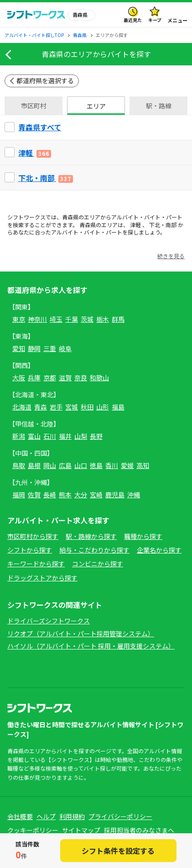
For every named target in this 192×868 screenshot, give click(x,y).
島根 (34, 465)
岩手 (56, 407)
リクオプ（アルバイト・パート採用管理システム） (81, 634)
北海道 (22, 407)
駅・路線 (159, 106)
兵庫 (34, 378)
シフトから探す (30, 550)
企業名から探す (159, 550)
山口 (81, 465)
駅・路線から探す (91, 536)
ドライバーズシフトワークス (49, 621)
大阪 (19, 378)
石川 (50, 436)
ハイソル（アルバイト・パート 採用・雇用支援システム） (91, 646)
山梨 (81, 436)
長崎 (50, 495)
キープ (155, 20)
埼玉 (56, 319)
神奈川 (37, 319)
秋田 (87, 407)
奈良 (81, 378)
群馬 (118, 319)
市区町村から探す (33, 536)
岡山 (50, 465)
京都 (50, 378)
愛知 (19, 348)
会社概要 (20, 816)
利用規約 (72, 816)
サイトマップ (81, 830)
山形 (103, 407)
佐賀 (34, 495)
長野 (96, 436)
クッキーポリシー (33, 830)
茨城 (87, 319)
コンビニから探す (98, 564)
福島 (118, 407)
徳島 (96, 465)
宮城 (72, 407)
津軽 (135, 225)
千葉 (72, 319)
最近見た (133, 20)
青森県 (70, 217)
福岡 (19, 495)
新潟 (19, 436)
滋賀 (65, 378)
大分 (81, 495)
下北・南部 (163, 225)
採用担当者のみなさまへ (139, 830)
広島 (65, 465)
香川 (112, 465)
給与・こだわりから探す (94, 550)
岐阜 (65, 348)
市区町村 (34, 106)
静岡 (34, 348)
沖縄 (134, 495)
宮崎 (96, 495)
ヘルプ (46, 816)
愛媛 (127, 465)
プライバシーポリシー (120, 816)
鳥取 (19, 465)
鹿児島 (115, 495)
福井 (65, 436)
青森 (41, 407)
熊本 (65, 495)
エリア (96, 106)
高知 (143, 465)
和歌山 (99, 378)
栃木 (103, 319)
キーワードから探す (36, 564)
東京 (19, 319)
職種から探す (143, 536)
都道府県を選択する (45, 80)
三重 (50, 348)
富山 (34, 436)
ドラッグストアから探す (42, 578)
